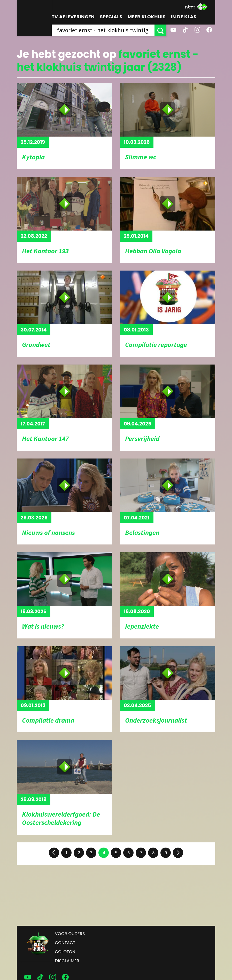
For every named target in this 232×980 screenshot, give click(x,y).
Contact (65, 943)
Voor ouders (70, 934)
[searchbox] (103, 30)
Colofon (65, 952)
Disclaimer (67, 961)
